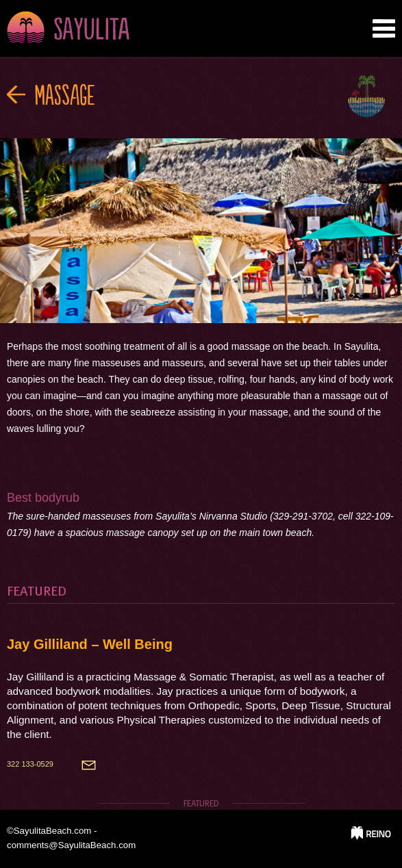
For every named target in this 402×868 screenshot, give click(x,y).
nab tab (384, 29)
